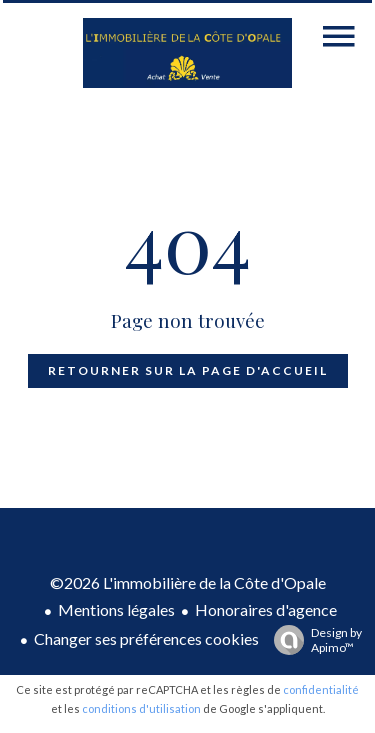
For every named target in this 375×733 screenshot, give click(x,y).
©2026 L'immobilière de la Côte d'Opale (188, 582)
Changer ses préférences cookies (146, 638)
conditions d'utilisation (141, 708)
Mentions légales (116, 609)
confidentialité (321, 689)
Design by (313, 640)
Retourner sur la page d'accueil (188, 370)
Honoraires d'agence (266, 609)
